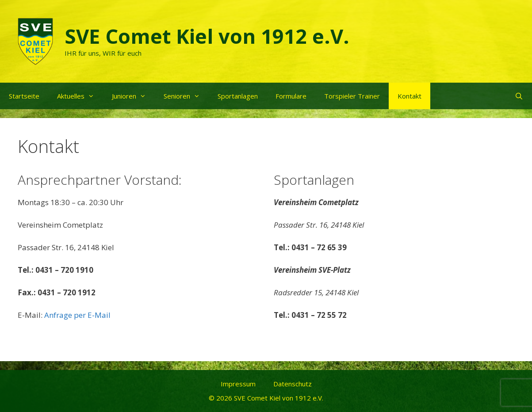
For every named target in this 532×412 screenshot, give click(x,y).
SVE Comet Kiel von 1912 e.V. (207, 36)
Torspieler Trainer (352, 96)
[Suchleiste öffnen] (519, 96)
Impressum (238, 384)
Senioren (186, 96)
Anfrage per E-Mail (77, 315)
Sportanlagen (238, 96)
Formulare (291, 96)
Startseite (24, 96)
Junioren (133, 96)
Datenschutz (293, 384)
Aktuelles (80, 96)
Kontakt (410, 96)
